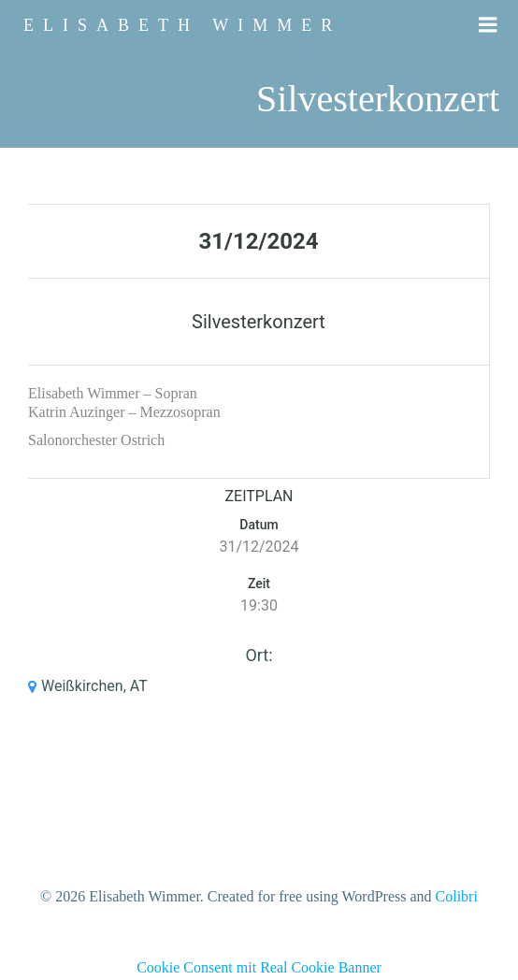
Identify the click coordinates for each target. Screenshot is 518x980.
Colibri (457, 896)
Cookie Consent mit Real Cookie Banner (259, 967)
